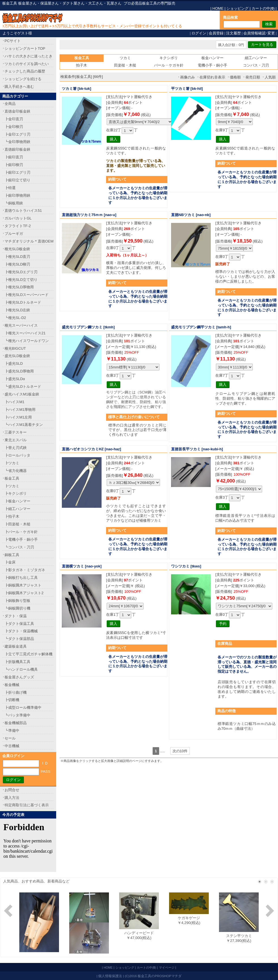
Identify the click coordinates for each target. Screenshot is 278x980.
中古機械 (12, 746)
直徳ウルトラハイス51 (23, 211)
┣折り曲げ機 (16, 692)
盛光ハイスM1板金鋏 (22, 394)
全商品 (10, 104)
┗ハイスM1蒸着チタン (24, 425)
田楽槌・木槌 (125, 65)
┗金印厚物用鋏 (17, 142)
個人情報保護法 (110, 976)
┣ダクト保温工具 (19, 624)
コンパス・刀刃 (256, 65)
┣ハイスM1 (14, 402)
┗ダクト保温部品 (19, 639)
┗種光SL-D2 (15, 318)
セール (10, 738)
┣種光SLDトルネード (23, 302)
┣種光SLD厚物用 (19, 287)
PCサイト (13, 41)
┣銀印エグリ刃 (17, 172)
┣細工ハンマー (17, 509)
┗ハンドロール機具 (21, 669)
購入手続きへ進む (19, 87)
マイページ (167, 967)
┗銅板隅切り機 (17, 608)
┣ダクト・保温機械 (21, 631)
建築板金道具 (16, 646)
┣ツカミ (12, 463)
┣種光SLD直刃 (17, 257)
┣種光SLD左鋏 (17, 310)
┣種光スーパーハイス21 (25, 333)
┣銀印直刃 (14, 157)
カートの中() (263, 8)
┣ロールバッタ (17, 455)
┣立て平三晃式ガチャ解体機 (29, 654)
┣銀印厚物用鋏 (17, 195)
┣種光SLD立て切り (21, 280)
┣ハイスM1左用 (18, 417)
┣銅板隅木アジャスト (23, 585)
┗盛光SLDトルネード (23, 387)
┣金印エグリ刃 (17, 134)
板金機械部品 (16, 723)
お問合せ (12, 790)
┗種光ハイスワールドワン (27, 341)
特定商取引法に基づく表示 (27, 805)
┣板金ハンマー (17, 501)
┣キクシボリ (16, 493)
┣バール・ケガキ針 (21, 532)
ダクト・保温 (16, 616)
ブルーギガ (14, 234)
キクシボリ (169, 58)
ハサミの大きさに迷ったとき (29, 56)
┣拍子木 (12, 516)
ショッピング (237, 8)
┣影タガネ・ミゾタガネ (25, 570)
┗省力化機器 (16, 471)
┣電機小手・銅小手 (21, 539)
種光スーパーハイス (21, 325)
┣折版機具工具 (17, 662)
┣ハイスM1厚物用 (20, 410)
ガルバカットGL (18, 218)
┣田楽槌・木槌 (17, 524)
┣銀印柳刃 (14, 165)
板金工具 (12, 478)
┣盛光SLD (14, 363)
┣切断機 (12, 700)
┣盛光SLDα (15, 379)
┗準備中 (12, 731)
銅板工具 (12, 555)
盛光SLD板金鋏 (17, 356)
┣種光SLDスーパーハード (27, 295)
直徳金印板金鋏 (17, 111)
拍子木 (82, 65)
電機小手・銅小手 (212, 65)
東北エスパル (16, 440)
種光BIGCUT (15, 348)
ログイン (199, 33)
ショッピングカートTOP (25, 48)
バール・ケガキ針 (169, 65)
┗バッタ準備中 (17, 715)
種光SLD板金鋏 (17, 249)
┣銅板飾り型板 (17, 601)
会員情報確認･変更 (259, 33)
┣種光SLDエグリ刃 (21, 272)
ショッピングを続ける (23, 79)
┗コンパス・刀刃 (19, 547)
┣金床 (10, 562)
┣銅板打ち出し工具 (21, 578)
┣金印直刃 (14, 119)
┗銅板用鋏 (14, 203)
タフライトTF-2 (18, 226)
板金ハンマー (212, 58)
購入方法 (12, 798)
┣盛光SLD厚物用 (19, 371)
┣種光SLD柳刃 (17, 264)
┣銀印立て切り (17, 180)
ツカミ (125, 58)
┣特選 (10, 188)
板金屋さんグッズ (19, 677)
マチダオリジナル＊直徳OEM (29, 241)
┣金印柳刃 (14, 127)
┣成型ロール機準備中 (23, 707)
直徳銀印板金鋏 (17, 149)
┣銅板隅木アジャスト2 (24, 593)
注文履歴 (233, 33)
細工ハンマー (256, 58)
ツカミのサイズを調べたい (27, 64)
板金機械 (12, 685)
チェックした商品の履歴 (25, 71)
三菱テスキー (16, 432)
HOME (218, 8)
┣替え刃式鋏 (16, 448)
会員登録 (216, 33)
